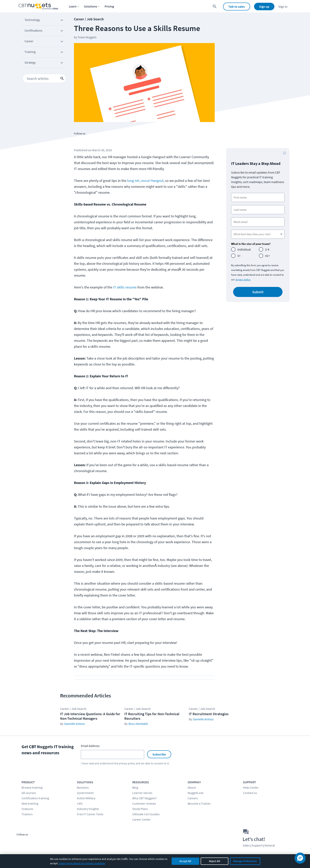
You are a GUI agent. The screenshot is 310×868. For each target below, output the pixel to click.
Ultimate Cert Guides (146, 814)
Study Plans (140, 809)
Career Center (141, 819)
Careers (193, 798)
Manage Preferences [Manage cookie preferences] (245, 861)
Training (44, 53)
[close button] (284, 153)
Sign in (283, 7)
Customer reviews (144, 803)
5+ (239, 256)
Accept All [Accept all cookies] (185, 861)
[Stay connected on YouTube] (96, 140)
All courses (29, 793)
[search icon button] (62, 78)
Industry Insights (88, 809)
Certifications (44, 31)
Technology (44, 21)
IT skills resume (125, 287)
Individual (244, 249)
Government (85, 793)
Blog (135, 787)
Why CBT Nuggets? (145, 798)
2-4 (267, 249)
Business (83, 787)
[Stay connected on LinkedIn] (105, 140)
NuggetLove (196, 793)
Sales (246, 845)
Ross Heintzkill (138, 724)
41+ (267, 256)
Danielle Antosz (75, 724)
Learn (73, 6)
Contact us (250, 793)
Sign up (264, 7)
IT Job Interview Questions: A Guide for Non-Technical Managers (90, 716)
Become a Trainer (199, 803)
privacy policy (243, 279)
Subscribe (159, 754)
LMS (80, 803)
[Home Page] (38, 6)
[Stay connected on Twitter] (87, 140)
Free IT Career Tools (90, 814)
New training (30, 803)
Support (257, 845)
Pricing (109, 6)
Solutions (91, 6)
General (270, 845)
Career (44, 42)
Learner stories (142, 793)
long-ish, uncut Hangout (145, 181)
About (192, 787)
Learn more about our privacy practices (82, 863)
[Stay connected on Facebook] (78, 140)
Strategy (44, 63)
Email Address (90, 746)
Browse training (32, 787)
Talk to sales (237, 7)
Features (27, 809)
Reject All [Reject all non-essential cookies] (215, 861)
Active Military (86, 798)
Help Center (251, 787)
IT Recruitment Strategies (209, 714)
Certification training (35, 798)
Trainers (27, 814)
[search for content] (215, 6)
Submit (258, 292)
